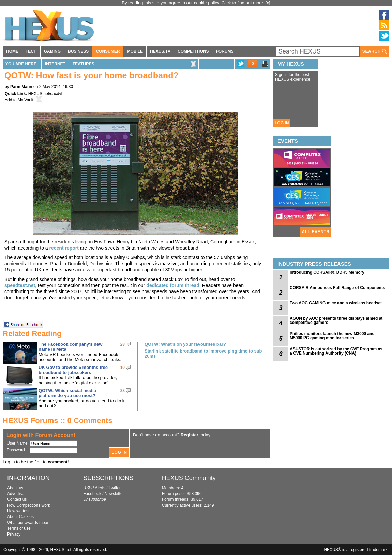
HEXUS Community (189, 478)
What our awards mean (28, 523)
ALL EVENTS (316, 232)
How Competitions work (29, 505)
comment (58, 462)
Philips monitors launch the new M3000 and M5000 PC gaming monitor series (332, 336)
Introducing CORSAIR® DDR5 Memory (327, 272)
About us (15, 488)
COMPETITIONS (193, 51)
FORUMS (225, 51)
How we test (18, 511)
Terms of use (19, 528)
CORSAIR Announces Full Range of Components (337, 288)
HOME (12, 51)
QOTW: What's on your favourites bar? (185, 344)
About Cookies (20, 517)
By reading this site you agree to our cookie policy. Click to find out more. (194, 3)
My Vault (26, 100)
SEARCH (375, 52)
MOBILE (135, 51)
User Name (17, 443)
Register (190, 435)
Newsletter (114, 494)
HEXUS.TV (160, 51)
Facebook (92, 494)
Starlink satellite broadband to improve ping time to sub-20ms (204, 354)
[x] (268, 3)
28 (123, 344)
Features (84, 64)
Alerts (100, 488)
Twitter (115, 488)
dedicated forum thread (173, 285)
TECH (31, 51)
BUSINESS (78, 51)
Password (16, 450)
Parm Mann (21, 87)
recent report (64, 248)
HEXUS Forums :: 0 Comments (58, 421)
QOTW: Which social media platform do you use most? (67, 393)
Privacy (14, 534)
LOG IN (282, 123)
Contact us (17, 499)
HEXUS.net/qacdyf (45, 94)
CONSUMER (108, 51)
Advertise (16, 494)
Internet (55, 64)
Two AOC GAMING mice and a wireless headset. (336, 303)
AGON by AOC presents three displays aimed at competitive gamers (336, 320)
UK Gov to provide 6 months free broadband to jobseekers (73, 370)
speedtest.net (20, 285)
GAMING (52, 51)
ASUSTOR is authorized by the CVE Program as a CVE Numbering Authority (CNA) (336, 351)
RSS (87, 488)
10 (123, 367)
